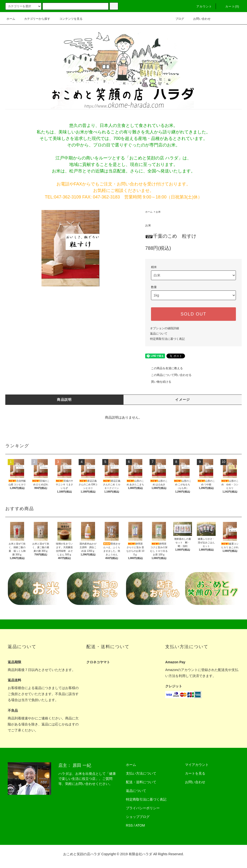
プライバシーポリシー (143, 808)
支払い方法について (141, 773)
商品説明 (64, 400)
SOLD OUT (193, 314)
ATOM (140, 825)
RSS (129, 825)
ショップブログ (138, 817)
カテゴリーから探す (34, 19)
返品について (159, 334)
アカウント (201, 7)
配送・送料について (141, 782)
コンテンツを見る (68, 19)
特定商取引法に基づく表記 (167, 339)
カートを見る (195, 773)
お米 (158, 212)
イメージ (183, 400)
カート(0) (229, 7)
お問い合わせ (199, 19)
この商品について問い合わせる (168, 375)
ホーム (11, 19)
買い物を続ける (158, 382)
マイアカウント (197, 765)
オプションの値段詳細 (165, 328)
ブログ (177, 19)
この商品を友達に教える (164, 368)
